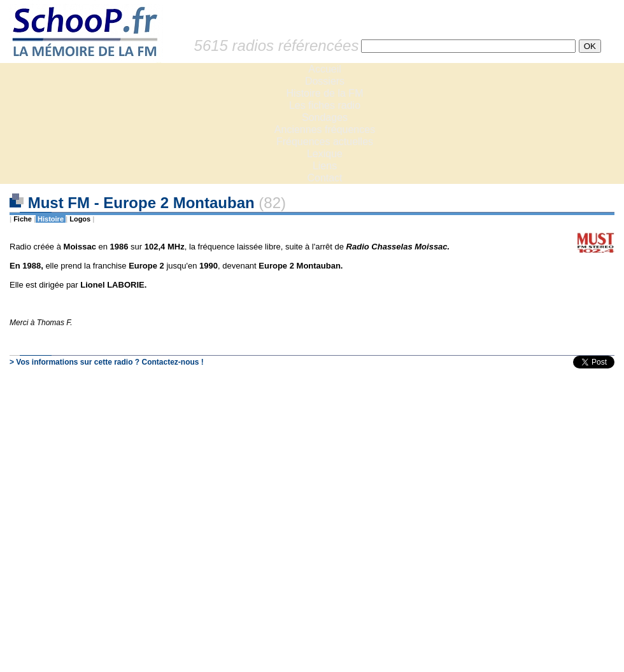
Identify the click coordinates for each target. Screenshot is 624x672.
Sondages (325, 117)
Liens (325, 166)
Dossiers (325, 81)
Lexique (325, 154)
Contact (324, 178)
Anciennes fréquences (325, 129)
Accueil (325, 69)
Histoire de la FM (325, 93)
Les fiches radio (325, 105)
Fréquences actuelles (325, 142)
